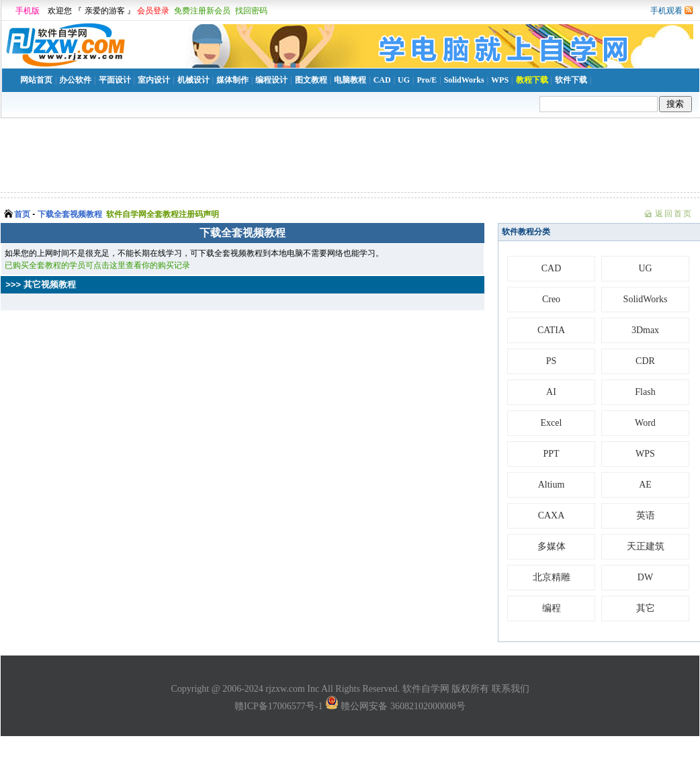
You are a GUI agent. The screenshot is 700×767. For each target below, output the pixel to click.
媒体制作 (232, 80)
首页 (22, 214)
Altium (552, 485)
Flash (645, 392)
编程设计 (271, 80)
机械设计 (193, 80)
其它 (646, 608)
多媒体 (552, 546)
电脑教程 (350, 80)
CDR (645, 361)
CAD (382, 80)
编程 (552, 608)
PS (552, 361)
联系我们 (511, 689)
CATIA (551, 330)
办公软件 (75, 80)
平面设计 (115, 80)
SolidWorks (464, 80)
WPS (500, 80)
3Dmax (645, 330)
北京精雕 (552, 577)
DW (645, 577)
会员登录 (153, 11)
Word (645, 423)
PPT (551, 454)
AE (645, 485)
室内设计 (154, 80)
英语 (646, 515)
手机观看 (666, 11)
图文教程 (311, 80)
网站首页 (36, 80)
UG (404, 80)
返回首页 (674, 214)
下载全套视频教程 (70, 214)
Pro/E (427, 80)
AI (551, 392)
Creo (551, 299)
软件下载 (571, 80)
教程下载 (532, 80)
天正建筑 (646, 546)
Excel (552, 423)
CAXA (552, 515)
